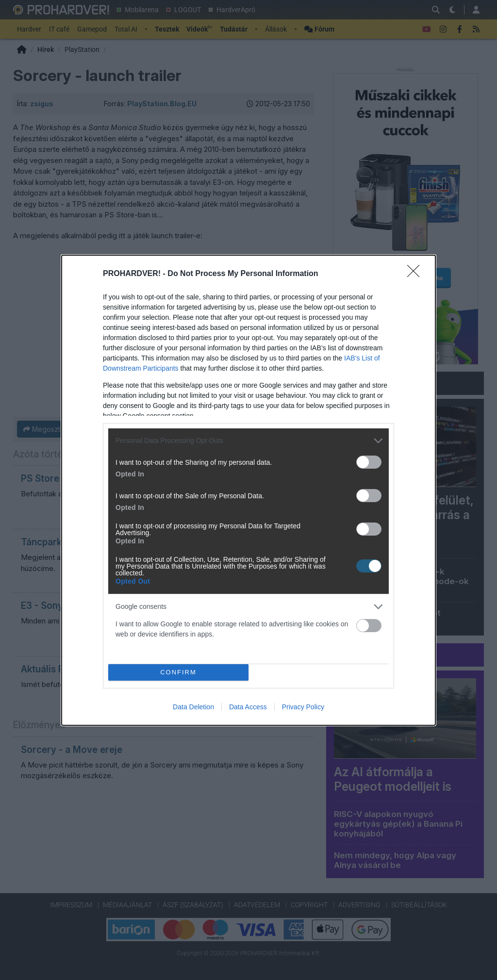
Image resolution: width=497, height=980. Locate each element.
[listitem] (248, 441)
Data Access (248, 707)
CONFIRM (178, 672)
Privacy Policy (303, 707)
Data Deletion (193, 707)
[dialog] (248, 490)
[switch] (369, 462)
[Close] (416, 274)
